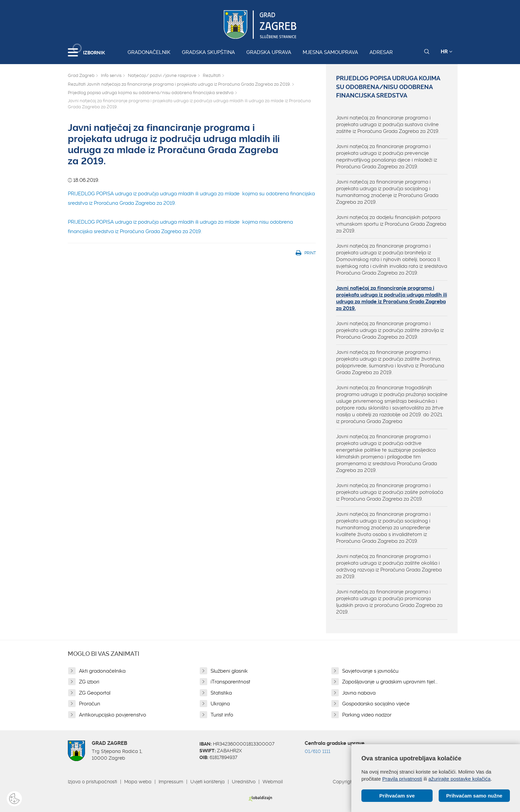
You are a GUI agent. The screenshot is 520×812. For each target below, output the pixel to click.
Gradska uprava (269, 52)
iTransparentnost (230, 682)
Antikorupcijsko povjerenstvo (113, 715)
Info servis (111, 75)
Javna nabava (359, 693)
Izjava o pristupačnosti (92, 782)
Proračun (90, 704)
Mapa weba (138, 782)
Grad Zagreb (81, 75)
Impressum (171, 782)
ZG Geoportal (95, 693)
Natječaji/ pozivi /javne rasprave (162, 75)
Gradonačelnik (149, 52)
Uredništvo (244, 782)
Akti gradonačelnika (102, 671)
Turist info (222, 715)
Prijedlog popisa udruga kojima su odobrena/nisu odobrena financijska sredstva (151, 93)
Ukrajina (220, 704)
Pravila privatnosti (402, 779)
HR (447, 52)
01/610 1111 (318, 751)
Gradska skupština (208, 52)
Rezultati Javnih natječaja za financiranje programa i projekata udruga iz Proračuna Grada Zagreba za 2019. (179, 84)
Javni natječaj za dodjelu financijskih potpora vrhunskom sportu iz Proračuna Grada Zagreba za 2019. (391, 224)
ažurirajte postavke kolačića (459, 779)
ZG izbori (89, 682)
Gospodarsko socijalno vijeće (376, 704)
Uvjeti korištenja (208, 782)
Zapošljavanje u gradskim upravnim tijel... (390, 682)
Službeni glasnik (229, 671)
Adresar (381, 52)
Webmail (273, 782)
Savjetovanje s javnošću (370, 671)
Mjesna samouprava (330, 52)
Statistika (221, 693)
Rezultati (212, 75)
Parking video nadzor (367, 715)
